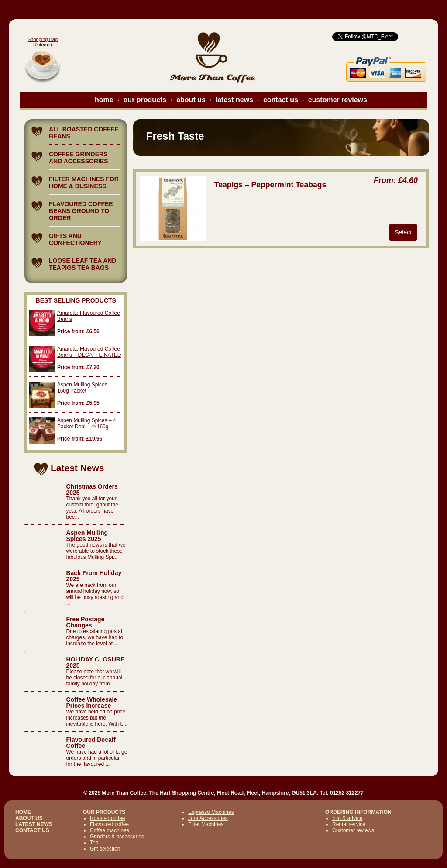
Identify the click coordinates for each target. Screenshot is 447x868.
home (104, 100)
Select (403, 232)
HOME (23, 812)
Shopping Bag (43, 39)
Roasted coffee (108, 818)
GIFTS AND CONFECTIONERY (75, 239)
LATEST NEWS (34, 824)
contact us (281, 100)
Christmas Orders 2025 (92, 489)
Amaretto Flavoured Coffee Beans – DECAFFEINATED (89, 352)
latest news (234, 100)
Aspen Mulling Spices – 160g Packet (84, 388)
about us (191, 100)
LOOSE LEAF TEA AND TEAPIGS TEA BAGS (83, 264)
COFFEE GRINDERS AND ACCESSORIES (79, 158)
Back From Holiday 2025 (94, 576)
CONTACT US (32, 830)
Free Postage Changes (85, 622)
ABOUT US (29, 818)
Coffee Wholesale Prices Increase (91, 703)
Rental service (349, 824)
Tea (94, 843)
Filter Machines (206, 824)
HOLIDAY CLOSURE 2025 (95, 662)
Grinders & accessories (117, 837)
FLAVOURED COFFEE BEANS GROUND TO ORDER (81, 211)
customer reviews (338, 100)
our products (145, 100)
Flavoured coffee (109, 824)
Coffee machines (110, 830)
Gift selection (105, 849)
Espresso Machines (211, 812)
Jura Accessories (208, 818)
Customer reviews (353, 830)
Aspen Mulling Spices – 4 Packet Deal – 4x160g (87, 424)
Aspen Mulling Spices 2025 (87, 536)
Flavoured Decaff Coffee (91, 743)
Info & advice (347, 818)
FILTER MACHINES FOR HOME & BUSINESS (84, 183)
